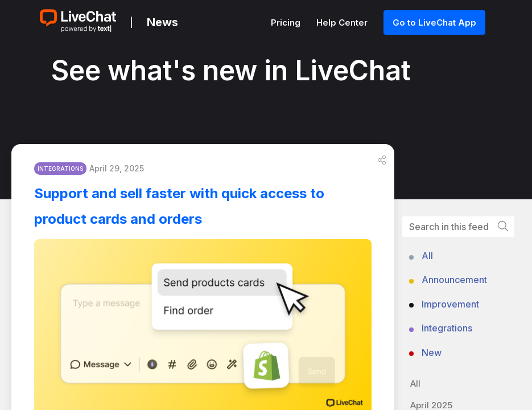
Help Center (343, 22)
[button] (382, 160)
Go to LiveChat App (434, 22)
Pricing (287, 22)
